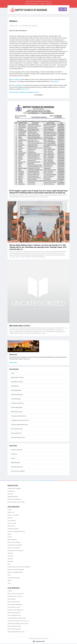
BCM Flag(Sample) (16, 391)
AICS (9, 576)
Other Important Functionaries (19, 568)
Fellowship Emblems (17, 395)
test (9, 584)
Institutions (12, 524)
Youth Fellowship (14, 543)
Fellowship (12, 521)
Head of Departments (15, 573)
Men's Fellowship (14, 548)
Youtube (49, 4)
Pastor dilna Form (16, 434)
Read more (13, 363)
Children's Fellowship (15, 551)
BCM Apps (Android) (17, 468)
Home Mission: (16, 80)
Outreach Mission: (17, 86)
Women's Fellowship (15, 546)
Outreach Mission (14, 579)
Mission (13, 22)
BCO (9, 565)
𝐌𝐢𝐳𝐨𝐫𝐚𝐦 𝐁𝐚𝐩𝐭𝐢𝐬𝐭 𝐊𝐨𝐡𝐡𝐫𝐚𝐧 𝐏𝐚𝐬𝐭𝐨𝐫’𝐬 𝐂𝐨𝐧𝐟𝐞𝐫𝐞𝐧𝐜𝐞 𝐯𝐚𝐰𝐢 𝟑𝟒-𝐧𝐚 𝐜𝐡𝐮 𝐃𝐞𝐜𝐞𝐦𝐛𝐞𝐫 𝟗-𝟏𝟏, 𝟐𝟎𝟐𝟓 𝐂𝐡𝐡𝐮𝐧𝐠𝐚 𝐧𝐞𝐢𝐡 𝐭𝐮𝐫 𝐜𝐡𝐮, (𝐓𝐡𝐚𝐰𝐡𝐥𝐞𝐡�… (38, 248)
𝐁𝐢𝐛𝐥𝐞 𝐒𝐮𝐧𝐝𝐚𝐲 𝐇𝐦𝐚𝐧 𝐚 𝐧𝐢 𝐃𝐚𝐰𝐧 (20, 326)
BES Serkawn (12, 540)
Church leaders (13, 529)
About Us (11, 513)
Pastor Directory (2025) (18, 472)
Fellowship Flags (16, 400)
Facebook (42, 4)
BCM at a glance (13, 516)
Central (10, 557)
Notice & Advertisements (32, 4)
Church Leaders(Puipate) (16, 532)
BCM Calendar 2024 (17, 412)
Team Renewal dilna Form (19, 417)
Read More (55, 82)
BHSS (9, 535)
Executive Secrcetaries (16, 570)
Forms (13, 374)
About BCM (11, 527)
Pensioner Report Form (18, 438)
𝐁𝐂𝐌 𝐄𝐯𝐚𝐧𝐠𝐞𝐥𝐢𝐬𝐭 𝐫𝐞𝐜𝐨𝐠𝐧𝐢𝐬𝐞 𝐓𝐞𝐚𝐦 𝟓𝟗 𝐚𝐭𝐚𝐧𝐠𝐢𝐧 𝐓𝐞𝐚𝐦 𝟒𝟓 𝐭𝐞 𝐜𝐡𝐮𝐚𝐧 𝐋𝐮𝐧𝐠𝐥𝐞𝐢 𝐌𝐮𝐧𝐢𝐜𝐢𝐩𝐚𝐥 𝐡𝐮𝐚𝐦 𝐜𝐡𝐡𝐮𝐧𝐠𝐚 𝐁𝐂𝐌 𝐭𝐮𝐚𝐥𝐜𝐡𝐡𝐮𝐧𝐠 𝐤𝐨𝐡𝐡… (38, 192)
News (9, 581)
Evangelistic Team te (17, 382)
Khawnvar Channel (17, 450)
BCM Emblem (15, 387)
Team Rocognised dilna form (19, 425)
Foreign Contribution (17, 404)
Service (10, 559)
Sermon (10, 554)
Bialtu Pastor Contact (17, 378)
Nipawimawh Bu (16, 463)
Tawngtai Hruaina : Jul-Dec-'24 (20, 421)
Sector (10, 518)
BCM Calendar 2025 (17, 430)
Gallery (13, 459)
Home (9, 510)
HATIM (10, 538)
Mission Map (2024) (17, 408)
